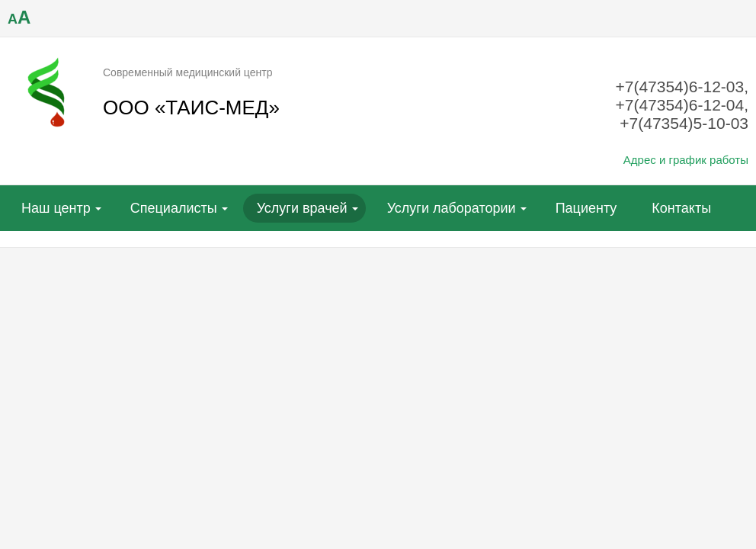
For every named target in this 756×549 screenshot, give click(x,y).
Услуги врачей (302, 208)
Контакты (681, 208)
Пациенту (586, 208)
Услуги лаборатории (452, 208)
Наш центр (56, 208)
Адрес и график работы (686, 160)
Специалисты (174, 208)
